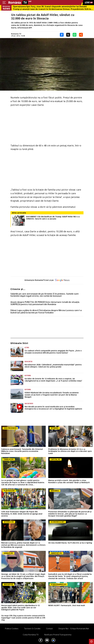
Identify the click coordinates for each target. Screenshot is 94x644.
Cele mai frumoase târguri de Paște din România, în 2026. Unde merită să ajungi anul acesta (22, 514)
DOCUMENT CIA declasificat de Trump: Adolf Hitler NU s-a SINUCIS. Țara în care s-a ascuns (53, 218)
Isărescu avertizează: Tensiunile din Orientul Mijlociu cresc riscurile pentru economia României (22, 451)
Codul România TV (31, 635)
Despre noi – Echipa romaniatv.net (74, 628)
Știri (27, 348)
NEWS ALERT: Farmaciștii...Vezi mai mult (67, 605)
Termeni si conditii (32, 628)
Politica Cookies (12, 628)
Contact (49, 628)
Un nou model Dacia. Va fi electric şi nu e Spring (70, 543)
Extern (28, 376)
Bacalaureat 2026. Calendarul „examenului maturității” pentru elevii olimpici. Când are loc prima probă (53, 366)
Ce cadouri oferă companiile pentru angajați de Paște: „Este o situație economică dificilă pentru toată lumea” (53, 352)
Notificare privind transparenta (58, 635)
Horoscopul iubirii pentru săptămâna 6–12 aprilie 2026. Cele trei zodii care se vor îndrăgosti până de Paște (20, 608)
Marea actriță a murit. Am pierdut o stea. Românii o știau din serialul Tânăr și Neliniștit (69, 481)
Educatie (28, 362)
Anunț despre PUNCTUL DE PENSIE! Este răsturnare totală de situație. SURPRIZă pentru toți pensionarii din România (45, 303)
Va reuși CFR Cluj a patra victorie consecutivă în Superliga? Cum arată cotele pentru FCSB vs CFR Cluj (23, 618)
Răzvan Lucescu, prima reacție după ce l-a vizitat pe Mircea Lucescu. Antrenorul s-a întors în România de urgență (23, 545)
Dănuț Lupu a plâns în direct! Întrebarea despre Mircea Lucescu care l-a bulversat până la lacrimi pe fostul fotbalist (46, 311)
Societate (29, 404)
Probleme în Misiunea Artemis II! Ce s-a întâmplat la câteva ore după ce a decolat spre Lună (70, 451)
